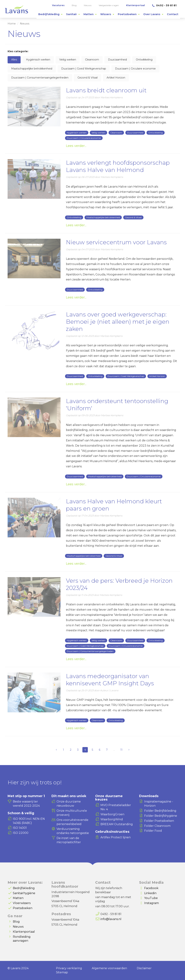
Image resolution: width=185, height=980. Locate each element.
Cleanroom (92, 60)
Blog (16, 922)
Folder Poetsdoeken (159, 821)
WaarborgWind (112, 819)
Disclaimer (144, 968)
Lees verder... (76, 146)
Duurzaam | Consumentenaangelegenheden (40, 78)
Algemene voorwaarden (109, 968)
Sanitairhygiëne (24, 893)
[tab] (50, 14)
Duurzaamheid (117, 60)
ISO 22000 (21, 833)
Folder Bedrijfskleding (160, 811)
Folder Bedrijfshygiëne (161, 816)
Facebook (151, 888)
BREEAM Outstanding (117, 824)
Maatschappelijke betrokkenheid (32, 69)
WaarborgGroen (112, 814)
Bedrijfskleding (24, 888)
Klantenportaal (24, 932)
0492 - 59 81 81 (164, 5)
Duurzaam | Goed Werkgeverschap (84, 69)
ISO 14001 (20, 828)
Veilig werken (68, 60)
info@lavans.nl (111, 919)
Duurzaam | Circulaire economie (135, 69)
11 (121, 750)
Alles (14, 60)
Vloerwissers (22, 903)
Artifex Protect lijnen (116, 837)
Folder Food (153, 831)
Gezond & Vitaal (88, 78)
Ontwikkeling (144, 60)
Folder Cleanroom (157, 826)
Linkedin (150, 893)
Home (12, 24)
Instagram (151, 903)
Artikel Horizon (116, 78)
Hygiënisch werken (38, 60)
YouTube (151, 898)
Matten (18, 898)
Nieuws (18, 927)
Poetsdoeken (23, 908)
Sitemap (62, 972)
